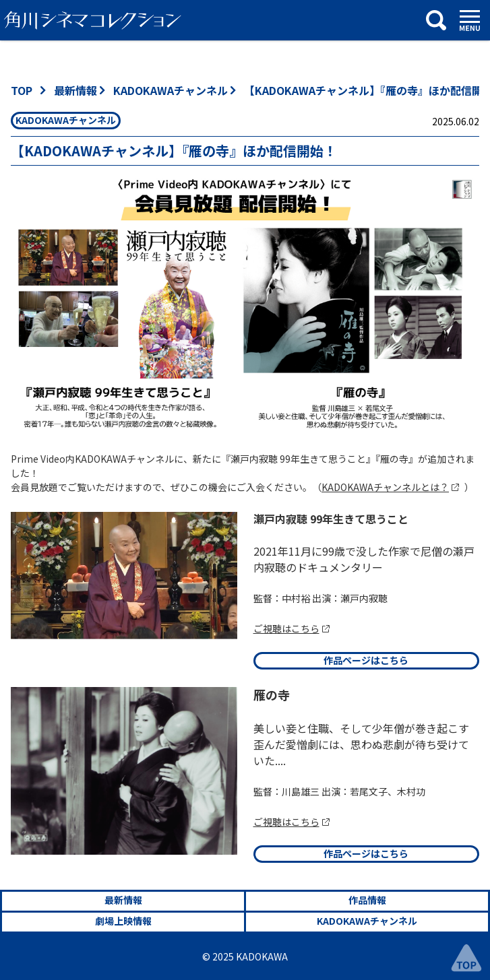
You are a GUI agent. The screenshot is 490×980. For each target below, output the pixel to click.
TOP (22, 90)
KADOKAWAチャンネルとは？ (385, 487)
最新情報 (75, 90)
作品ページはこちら (366, 660)
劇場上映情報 (123, 921)
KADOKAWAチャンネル (171, 90)
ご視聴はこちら (286, 628)
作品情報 (367, 900)
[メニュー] (470, 21)
